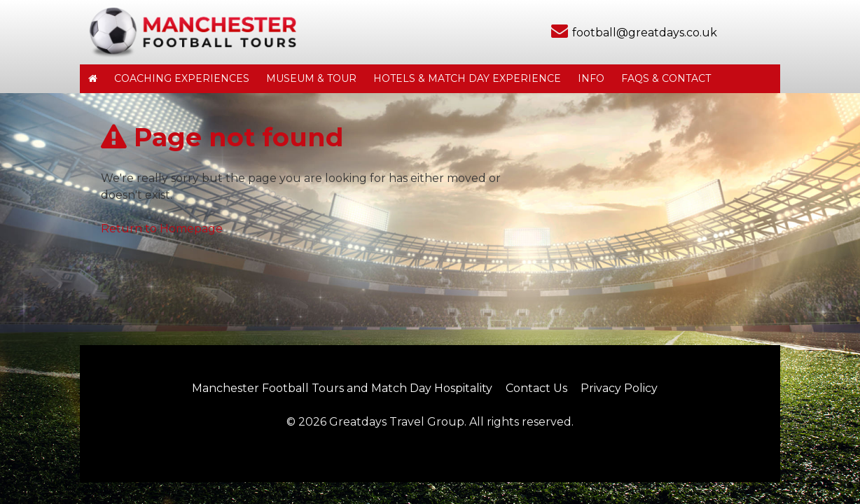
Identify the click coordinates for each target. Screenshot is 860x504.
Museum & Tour (311, 78)
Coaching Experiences (182, 78)
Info (591, 78)
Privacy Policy (619, 388)
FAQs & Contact (666, 78)
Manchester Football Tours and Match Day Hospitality (342, 388)
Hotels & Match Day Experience (467, 78)
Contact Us (536, 388)
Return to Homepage (162, 229)
